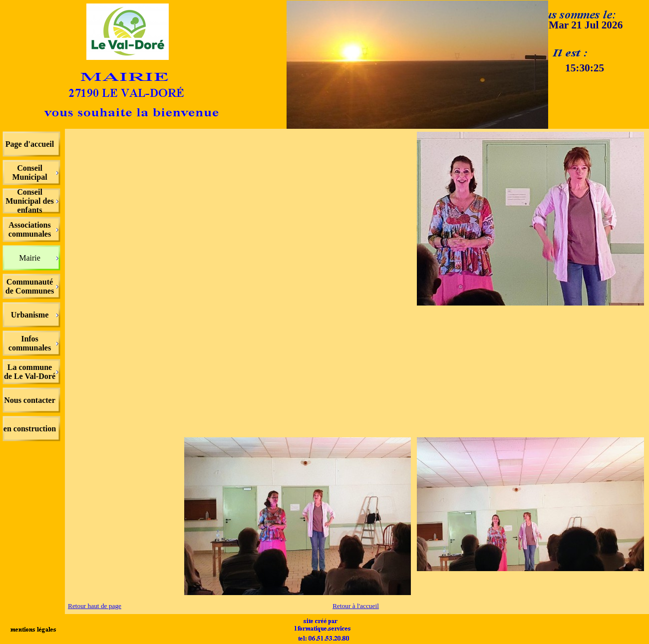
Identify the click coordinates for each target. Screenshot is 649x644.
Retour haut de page (95, 606)
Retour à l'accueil (356, 606)
